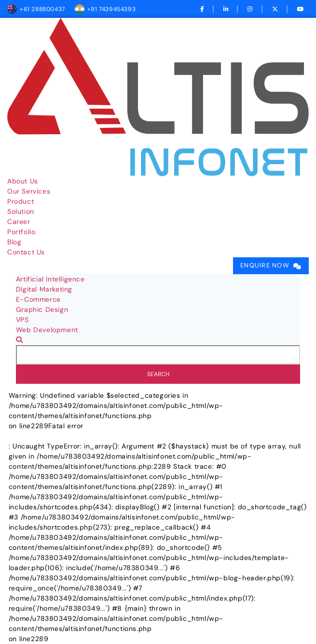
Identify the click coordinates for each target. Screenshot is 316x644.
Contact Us (26, 252)
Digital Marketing (44, 289)
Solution (21, 211)
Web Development (47, 330)
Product (21, 201)
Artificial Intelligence (50, 279)
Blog (14, 242)
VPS (22, 320)
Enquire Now (265, 266)
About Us (23, 181)
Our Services (29, 191)
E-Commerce (38, 299)
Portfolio (21, 232)
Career (19, 222)
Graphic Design (42, 309)
